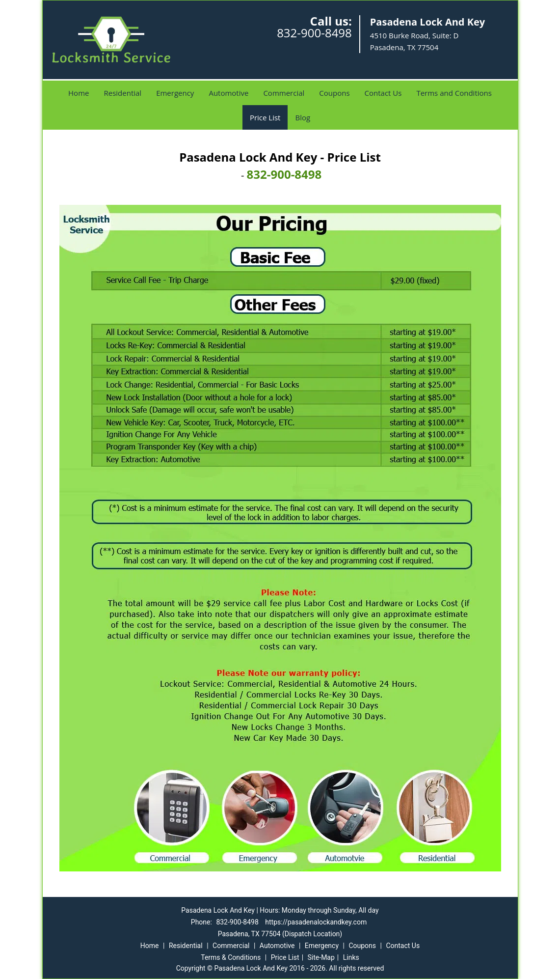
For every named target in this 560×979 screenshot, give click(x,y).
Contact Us (383, 93)
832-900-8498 (314, 33)
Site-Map (321, 957)
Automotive (228, 93)
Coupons (334, 93)
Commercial (284, 93)
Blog (303, 117)
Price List (265, 117)
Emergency (175, 93)
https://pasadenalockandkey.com (316, 922)
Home (79, 93)
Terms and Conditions (454, 93)
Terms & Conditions (231, 957)
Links (351, 957)
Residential (122, 93)
